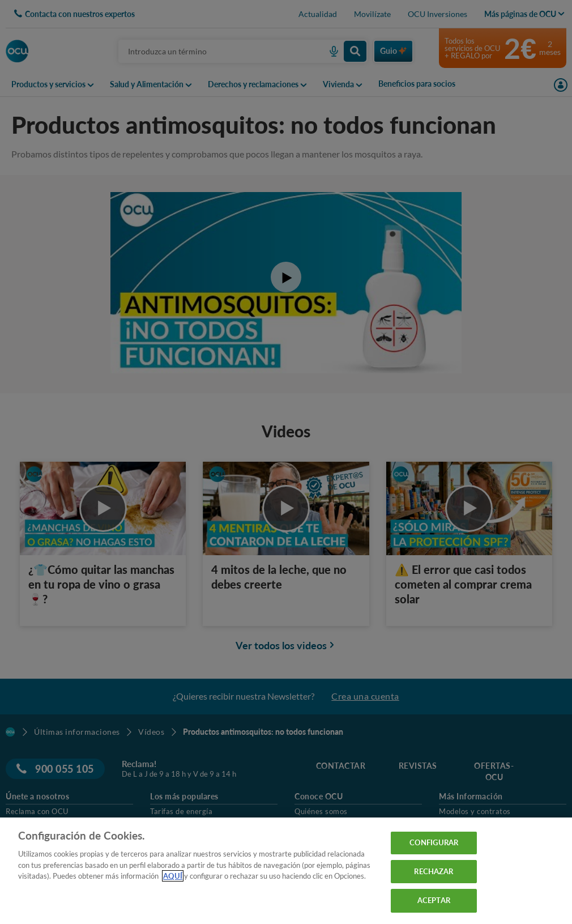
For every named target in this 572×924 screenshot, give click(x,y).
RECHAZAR (434, 871)
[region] (286, 871)
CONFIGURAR (434, 842)
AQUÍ (173, 876)
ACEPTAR (434, 900)
